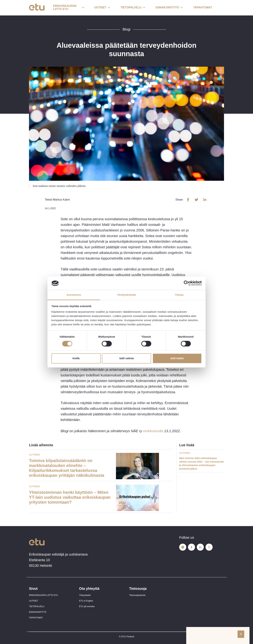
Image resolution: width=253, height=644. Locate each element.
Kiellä (76, 358)
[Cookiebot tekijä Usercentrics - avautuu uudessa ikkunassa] (186, 283)
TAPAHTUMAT (36, 618)
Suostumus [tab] (74, 295)
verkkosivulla (153, 431)
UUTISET (33, 601)
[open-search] (219, 8)
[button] (69, 8)
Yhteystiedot (85, 595)
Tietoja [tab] (179, 295)
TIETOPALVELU (37, 606)
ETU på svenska (87, 606)
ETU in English (86, 601)
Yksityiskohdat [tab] (126, 295)
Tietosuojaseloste (137, 595)
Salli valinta (127, 358)
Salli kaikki (177, 358)
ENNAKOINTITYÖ (38, 612)
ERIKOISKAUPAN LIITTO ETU (43, 595)
